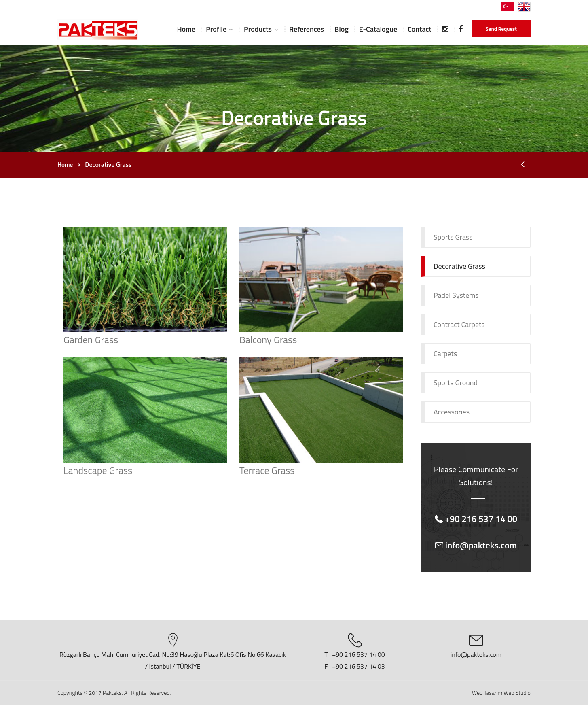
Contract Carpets (459, 324)
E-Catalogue (378, 29)
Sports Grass (453, 237)
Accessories (452, 412)
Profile (216, 29)
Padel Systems (456, 295)
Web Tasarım (487, 693)
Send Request (501, 29)
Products (258, 29)
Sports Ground (456, 383)
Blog (342, 29)
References (307, 29)
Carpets (445, 354)
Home (186, 29)
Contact (420, 29)
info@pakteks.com (476, 654)
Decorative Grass (459, 266)
